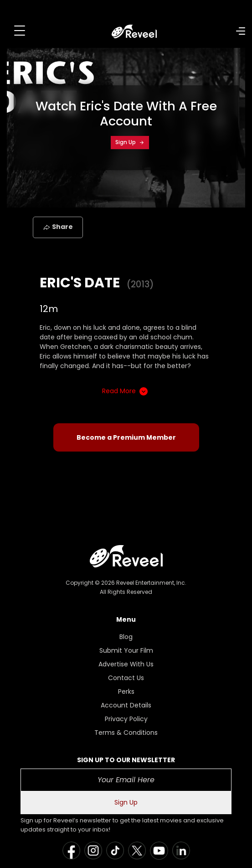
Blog (126, 637)
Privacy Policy (126, 719)
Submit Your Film (126, 650)
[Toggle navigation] (20, 31)
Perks (126, 691)
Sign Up (130, 142)
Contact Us (126, 678)
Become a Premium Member (126, 437)
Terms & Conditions (126, 733)
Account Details (126, 705)
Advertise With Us (126, 664)
